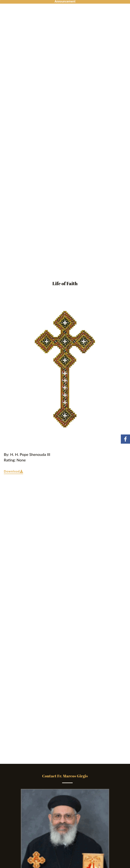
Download (13, 471)
